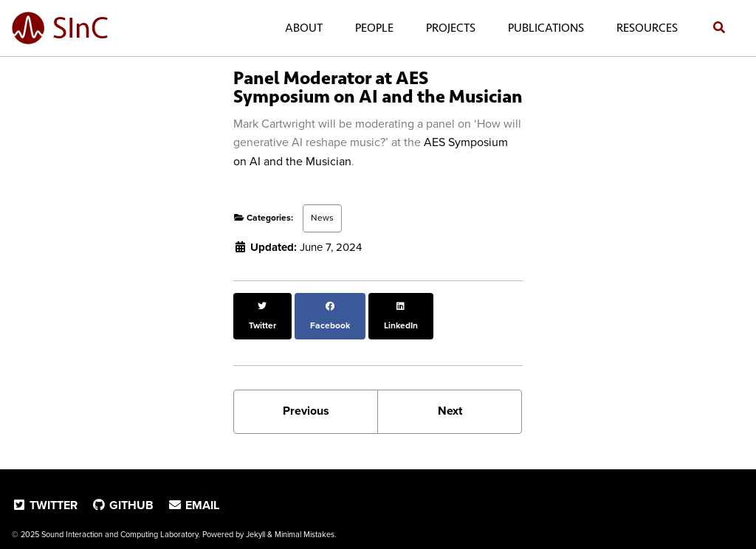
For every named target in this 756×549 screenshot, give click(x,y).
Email (193, 487)
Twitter (45, 487)
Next (450, 393)
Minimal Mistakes (305, 515)
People (371, 28)
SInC (80, 28)
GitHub (123, 487)
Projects (448, 28)
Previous (306, 393)
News (322, 218)
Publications (543, 28)
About (301, 28)
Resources (644, 28)
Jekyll (255, 515)
